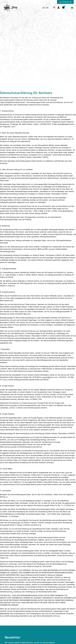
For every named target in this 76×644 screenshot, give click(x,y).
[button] (72, 8)
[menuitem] (44, 8)
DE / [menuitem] (44, 8)
